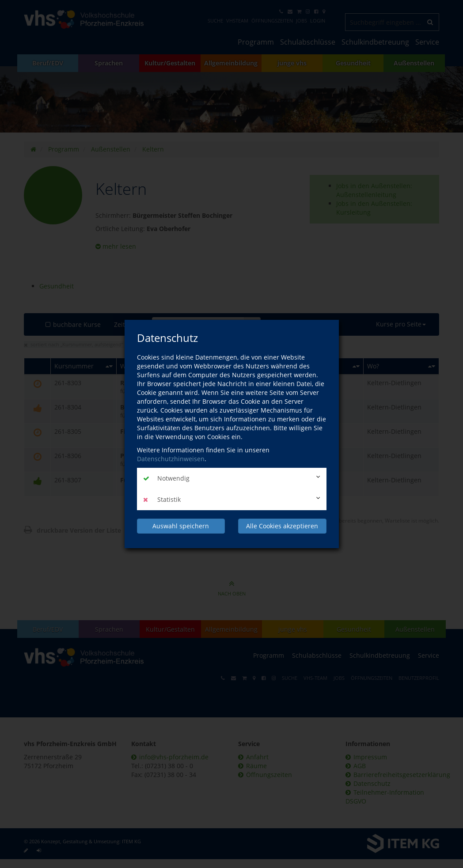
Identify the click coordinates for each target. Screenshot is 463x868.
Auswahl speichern (181, 526)
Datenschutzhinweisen (171, 459)
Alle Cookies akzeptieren (282, 526)
